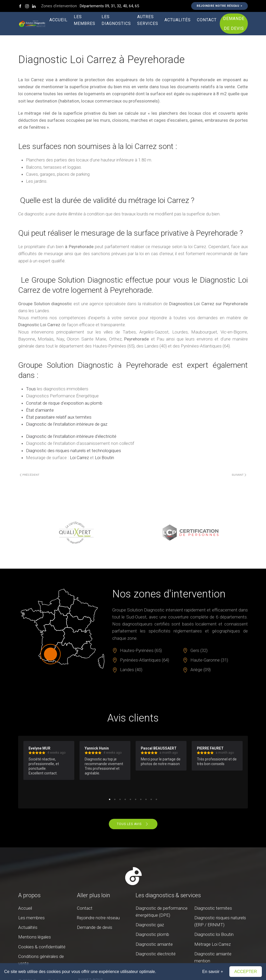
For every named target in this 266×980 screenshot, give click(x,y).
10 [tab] (156, 799)
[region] (133, 533)
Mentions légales (35, 937)
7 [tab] (141, 799)
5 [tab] (130, 799)
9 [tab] (151, 799)
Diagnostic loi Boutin (214, 934)
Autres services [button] (148, 20)
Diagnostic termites (213, 908)
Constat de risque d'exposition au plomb (64, 403)
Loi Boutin (104, 458)
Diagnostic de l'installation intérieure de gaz (67, 424)
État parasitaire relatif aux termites (59, 417)
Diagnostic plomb (152, 934)
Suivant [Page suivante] (239, 475)
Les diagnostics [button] (116, 20)
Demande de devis (234, 23)
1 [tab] (110, 799)
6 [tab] (136, 799)
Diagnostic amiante (154, 944)
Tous (31, 389)
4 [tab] (125, 799)
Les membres (85, 20)
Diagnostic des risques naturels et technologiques (74, 451)
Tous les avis (133, 824)
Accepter (246, 972)
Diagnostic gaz (150, 925)
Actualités (178, 20)
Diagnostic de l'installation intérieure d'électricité (71, 436)
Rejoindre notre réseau (98, 918)
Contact (207, 20)
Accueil (58, 20)
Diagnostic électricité (156, 954)
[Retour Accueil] (32, 24)
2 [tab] (115, 799)
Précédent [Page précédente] (30, 475)
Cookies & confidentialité (42, 947)
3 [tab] (120, 799)
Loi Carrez (79, 458)
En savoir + (212, 972)
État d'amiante (40, 410)
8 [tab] (146, 799)
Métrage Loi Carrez (212, 944)
